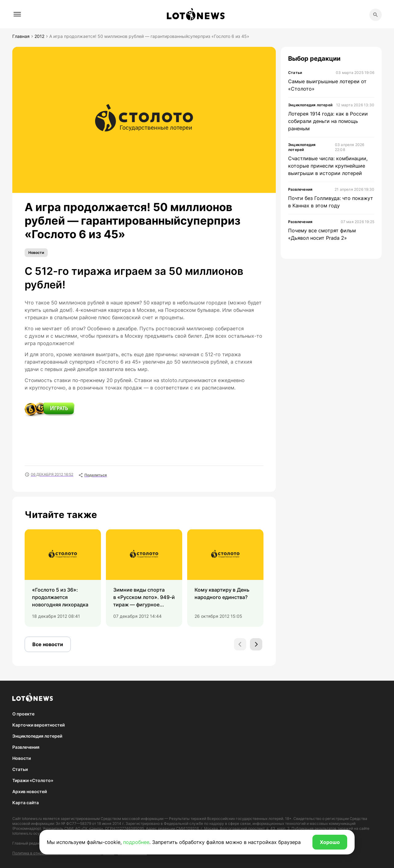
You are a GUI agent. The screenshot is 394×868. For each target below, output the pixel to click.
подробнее (136, 842)
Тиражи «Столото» (33, 780)
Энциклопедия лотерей (37, 736)
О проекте (23, 714)
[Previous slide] (240, 644)
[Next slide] (256, 644)
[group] (63, 578)
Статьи (20, 769)
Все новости (48, 644)
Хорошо (330, 842)
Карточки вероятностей (38, 725)
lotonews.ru (32, 819)
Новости (36, 253)
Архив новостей (30, 791)
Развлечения (26, 747)
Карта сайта (26, 803)
